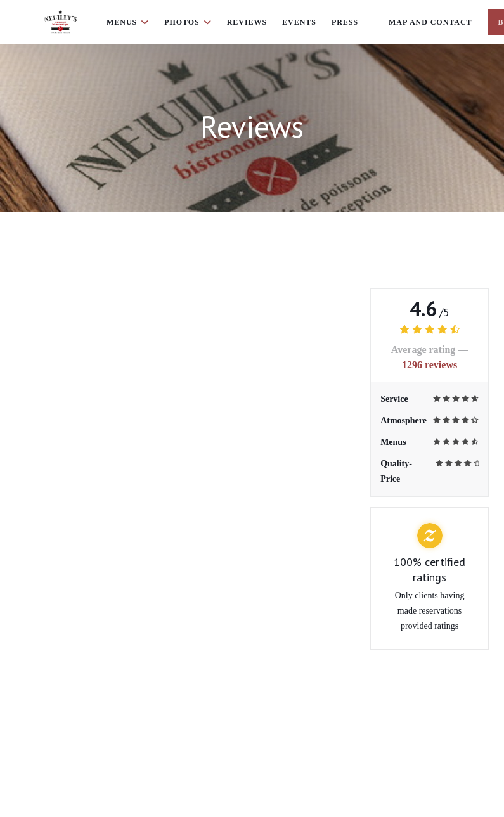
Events (299, 22)
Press (345, 22)
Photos (188, 22)
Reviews (247, 22)
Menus (128, 22)
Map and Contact (430, 22)
